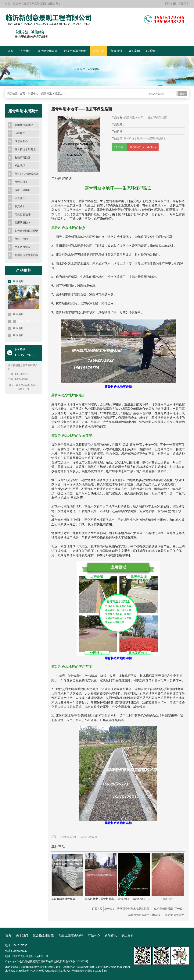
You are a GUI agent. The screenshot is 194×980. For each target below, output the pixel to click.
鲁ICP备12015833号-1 (78, 962)
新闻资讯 (117, 51)
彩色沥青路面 (23, 158)
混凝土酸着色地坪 (75, 51)
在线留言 (184, 4)
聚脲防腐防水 (23, 223)
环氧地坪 (20, 198)
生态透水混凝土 (24, 247)
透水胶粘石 (21, 141)
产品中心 (99, 51)
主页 (22, 94)
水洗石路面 (21, 239)
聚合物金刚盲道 (48, 51)
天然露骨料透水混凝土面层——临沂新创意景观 (145, 909)
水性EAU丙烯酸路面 (27, 174)
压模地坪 (20, 133)
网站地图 (171, 4)
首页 (11, 51)
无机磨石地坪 (23, 215)
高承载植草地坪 (24, 125)
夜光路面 (20, 206)
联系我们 (152, 51)
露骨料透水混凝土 (52, 94)
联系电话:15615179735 (143, 147)
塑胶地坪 (20, 166)
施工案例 (134, 51)
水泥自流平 (21, 182)
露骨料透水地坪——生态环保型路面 (79, 837)
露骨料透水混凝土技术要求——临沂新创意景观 (156, 915)
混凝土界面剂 (23, 190)
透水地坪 (168, 899)
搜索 (182, 94)
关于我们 (26, 51)
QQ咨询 (119, 147)
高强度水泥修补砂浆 (27, 255)
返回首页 (97, 909)
